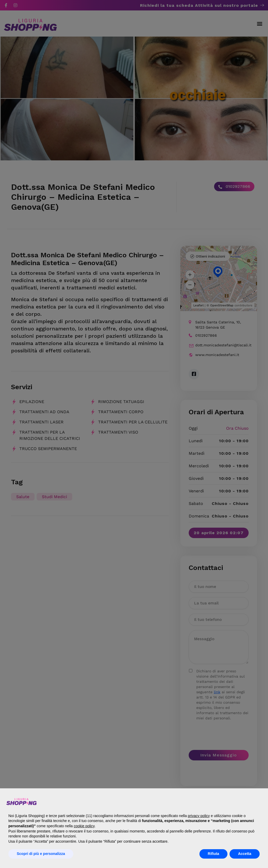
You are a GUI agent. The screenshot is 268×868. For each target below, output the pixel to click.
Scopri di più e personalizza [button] (41, 854)
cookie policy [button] (84, 826)
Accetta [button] (245, 854)
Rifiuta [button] (214, 854)
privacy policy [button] (199, 816)
